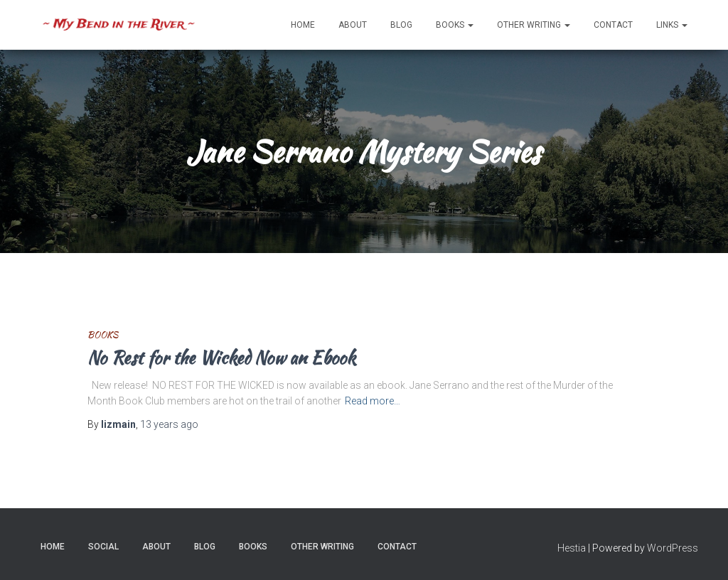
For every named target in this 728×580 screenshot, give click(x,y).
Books (455, 25)
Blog (401, 25)
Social (103, 547)
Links (672, 25)
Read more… (373, 401)
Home (303, 25)
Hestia (572, 548)
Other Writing (534, 25)
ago (169, 424)
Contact (613, 25)
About (353, 25)
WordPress (673, 548)
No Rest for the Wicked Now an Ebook (221, 358)
